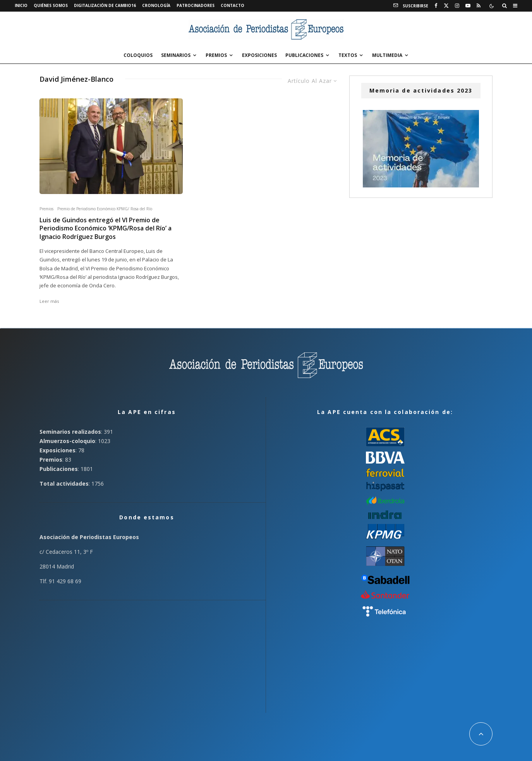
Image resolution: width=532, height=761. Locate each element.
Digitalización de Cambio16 (105, 5)
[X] (446, 6)
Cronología (156, 5)
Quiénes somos (51, 5)
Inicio (21, 5)
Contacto (233, 5)
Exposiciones (259, 55)
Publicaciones (304, 55)
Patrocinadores (196, 5)
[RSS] (479, 6)
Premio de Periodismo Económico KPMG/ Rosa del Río (105, 209)
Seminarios (176, 55)
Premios (216, 55)
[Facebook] (436, 6)
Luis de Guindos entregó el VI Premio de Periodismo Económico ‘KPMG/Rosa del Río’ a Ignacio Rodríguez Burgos (106, 228)
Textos (348, 55)
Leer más (49, 301)
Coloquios (138, 55)
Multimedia (387, 55)
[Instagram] (457, 6)
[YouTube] (468, 6)
